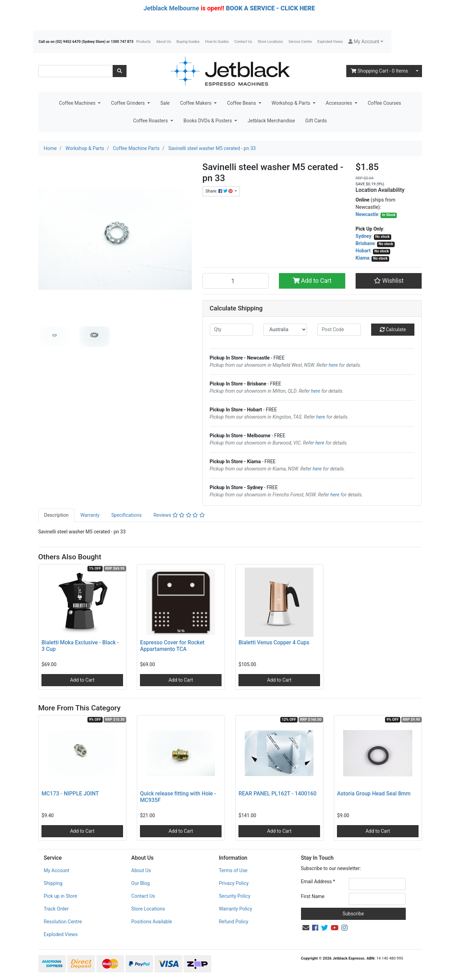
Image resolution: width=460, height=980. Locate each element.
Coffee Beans (242, 103)
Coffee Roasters (151, 121)
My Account (57, 870)
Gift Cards (316, 121)
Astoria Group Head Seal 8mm (374, 794)
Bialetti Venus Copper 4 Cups (274, 642)
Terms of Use (233, 870)
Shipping (53, 883)
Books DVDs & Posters (208, 121)
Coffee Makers (196, 103)
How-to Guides (217, 42)
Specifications (126, 515)
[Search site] (120, 71)
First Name (313, 896)
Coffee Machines (78, 103)
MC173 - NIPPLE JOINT (70, 794)
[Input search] (76, 71)
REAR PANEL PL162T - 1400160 (277, 794)
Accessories (340, 103)
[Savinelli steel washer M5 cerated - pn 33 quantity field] (236, 281)
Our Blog (141, 883)
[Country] (285, 330)
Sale (165, 103)
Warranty (90, 515)
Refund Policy (233, 922)
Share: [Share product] (220, 191)
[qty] (232, 330)
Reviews (179, 515)
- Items (379, 71)
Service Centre (300, 42)
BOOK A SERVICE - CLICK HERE (270, 8)
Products (143, 42)
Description (57, 515)
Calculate (393, 329)
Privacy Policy (234, 883)
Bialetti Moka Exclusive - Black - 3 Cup (80, 646)
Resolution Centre (63, 922)
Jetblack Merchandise (271, 121)
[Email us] (306, 928)
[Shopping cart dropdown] (417, 71)
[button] (366, 42)
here (333, 365)
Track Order (56, 909)
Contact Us (243, 42)
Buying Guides (188, 42)
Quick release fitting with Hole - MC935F (178, 797)
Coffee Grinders (128, 103)
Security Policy (234, 896)
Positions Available (152, 922)
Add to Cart (312, 281)
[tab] (57, 515)
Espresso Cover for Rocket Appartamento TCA (172, 646)
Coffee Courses (384, 103)
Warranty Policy (236, 909)
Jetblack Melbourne (171, 8)
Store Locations (270, 42)
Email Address (318, 881)
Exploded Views (330, 42)
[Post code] (339, 330)
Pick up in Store (61, 896)
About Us (164, 42)
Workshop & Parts (292, 103)
